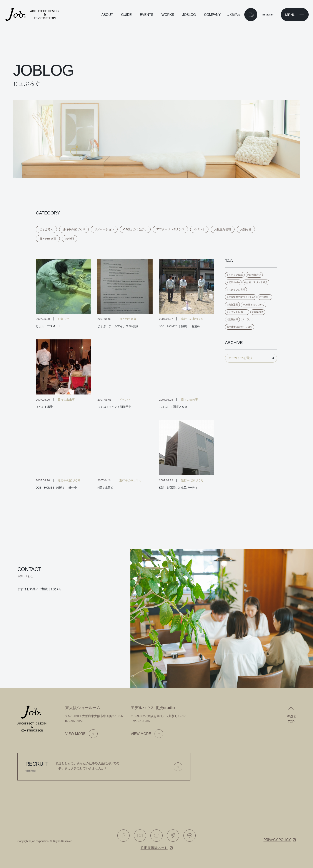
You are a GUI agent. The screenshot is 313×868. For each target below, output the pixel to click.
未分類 (70, 239)
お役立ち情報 (223, 229)
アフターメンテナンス (170, 229)
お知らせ (246, 229)
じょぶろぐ (46, 229)
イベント (199, 229)
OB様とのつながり (135, 229)
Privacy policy (277, 840)
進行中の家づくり (74, 229)
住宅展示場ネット (154, 848)
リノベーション (104, 229)
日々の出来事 (48, 239)
